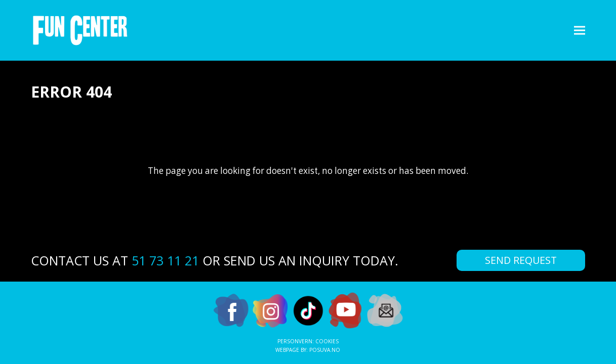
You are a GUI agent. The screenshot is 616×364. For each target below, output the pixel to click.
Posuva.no (325, 350)
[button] (580, 30)
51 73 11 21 (165, 260)
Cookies (327, 341)
